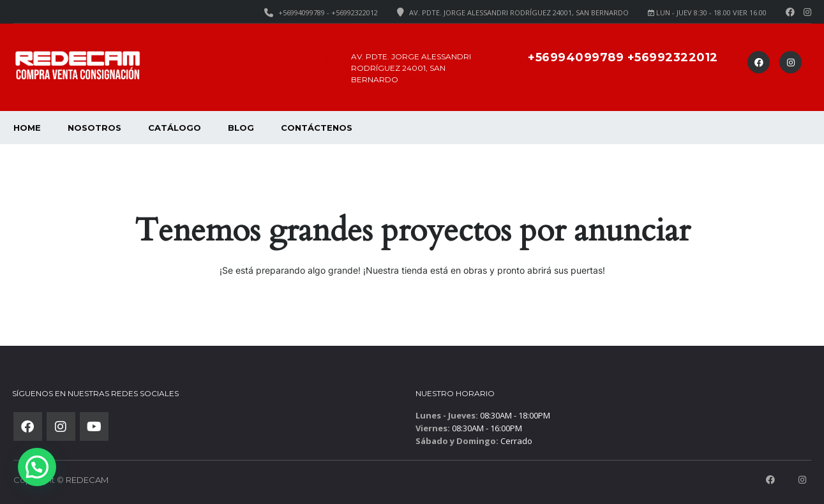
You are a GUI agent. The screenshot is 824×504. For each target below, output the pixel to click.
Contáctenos (317, 128)
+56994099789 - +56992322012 (328, 12)
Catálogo (175, 128)
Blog (241, 128)
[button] (37, 467)
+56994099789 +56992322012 (623, 57)
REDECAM (87, 480)
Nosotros (94, 128)
